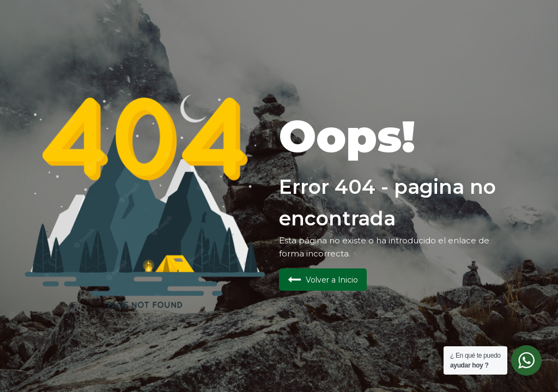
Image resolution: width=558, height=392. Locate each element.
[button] (323, 280)
